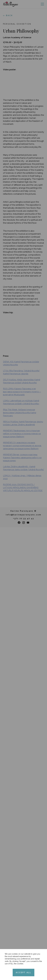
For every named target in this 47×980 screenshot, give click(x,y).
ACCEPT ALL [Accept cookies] (23, 973)
